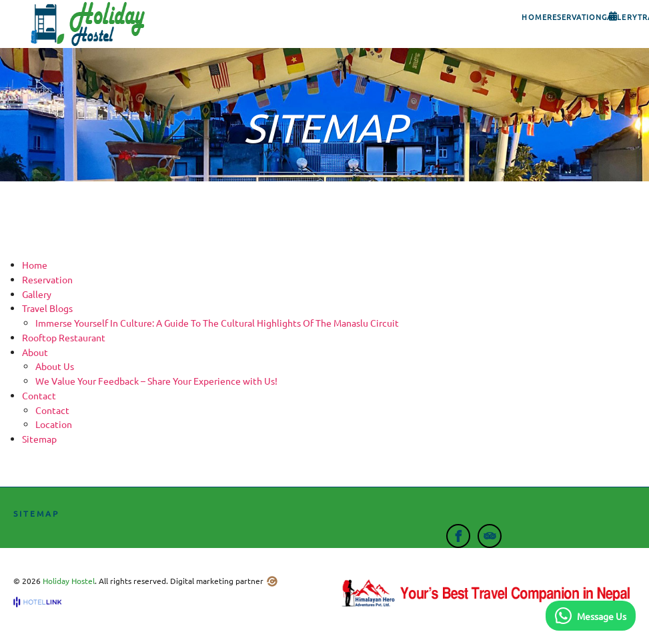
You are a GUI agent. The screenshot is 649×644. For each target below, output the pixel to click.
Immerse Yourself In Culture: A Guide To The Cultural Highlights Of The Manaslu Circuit (217, 323)
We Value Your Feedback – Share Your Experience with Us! (156, 381)
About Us (55, 366)
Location (54, 424)
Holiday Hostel (69, 581)
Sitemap (39, 439)
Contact (52, 410)
